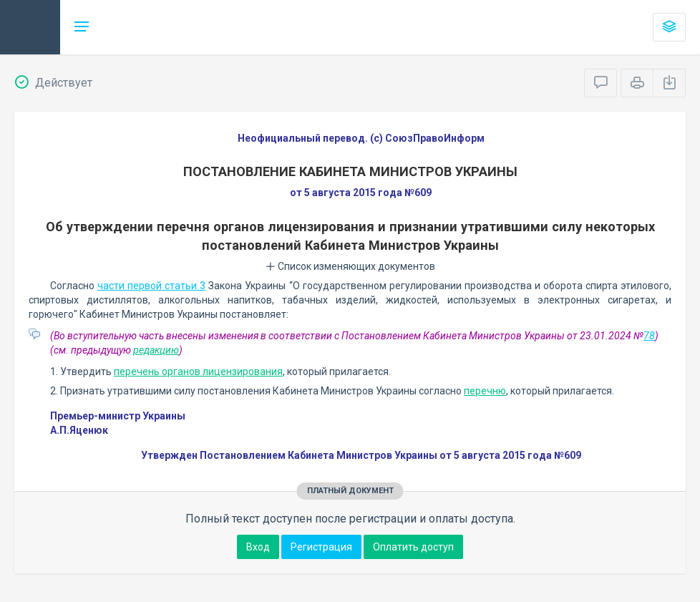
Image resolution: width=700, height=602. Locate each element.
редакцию (156, 350)
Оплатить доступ (413, 547)
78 (649, 336)
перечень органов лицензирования (198, 372)
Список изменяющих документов (350, 266)
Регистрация (321, 547)
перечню (485, 391)
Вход (258, 547)
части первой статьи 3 (151, 286)
